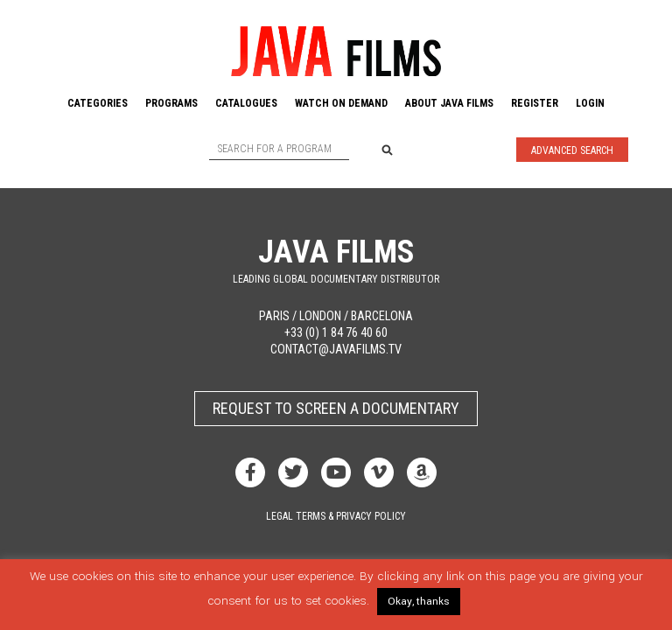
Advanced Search (572, 150)
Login (590, 103)
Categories (98, 103)
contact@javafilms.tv (336, 350)
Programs (171, 103)
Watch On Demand (341, 103)
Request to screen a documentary (336, 408)
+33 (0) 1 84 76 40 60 (336, 333)
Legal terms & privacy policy (336, 516)
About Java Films (449, 103)
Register (535, 103)
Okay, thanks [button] (419, 602)
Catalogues (246, 103)
